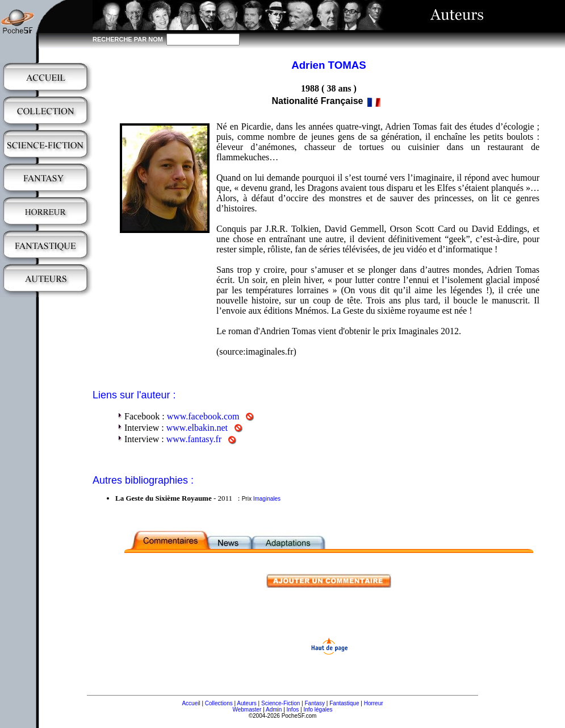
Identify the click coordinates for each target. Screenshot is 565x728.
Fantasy (315, 703)
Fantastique (344, 703)
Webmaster (247, 710)
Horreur (374, 703)
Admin (274, 710)
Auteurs (246, 703)
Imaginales (267, 499)
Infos (293, 710)
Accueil (191, 703)
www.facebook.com (203, 416)
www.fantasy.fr (194, 439)
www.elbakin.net (197, 428)
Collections (219, 703)
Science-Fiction (281, 703)
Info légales (318, 710)
